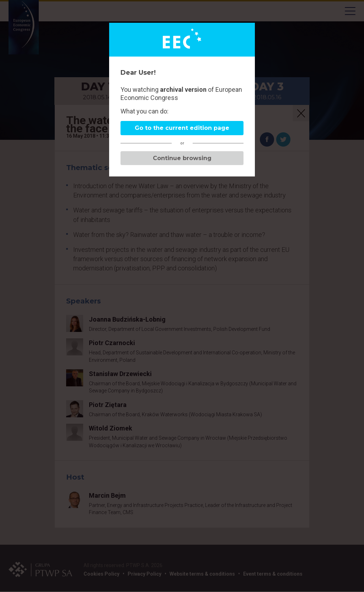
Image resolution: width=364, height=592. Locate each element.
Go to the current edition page (182, 128)
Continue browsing (182, 158)
